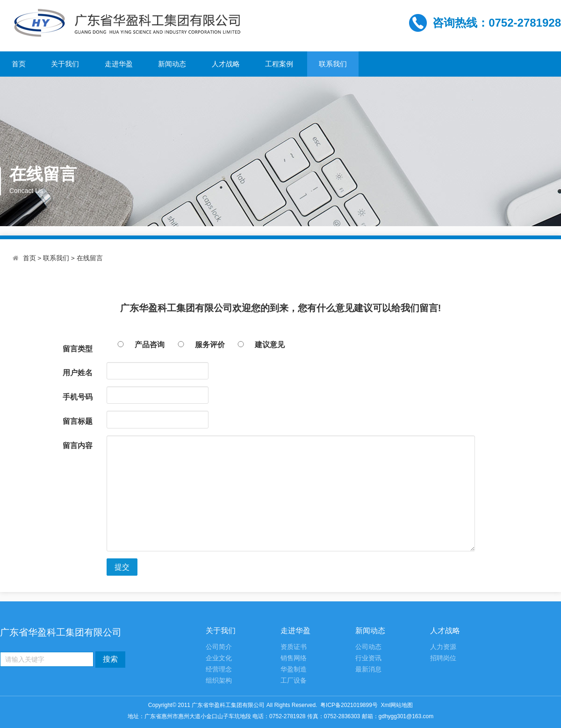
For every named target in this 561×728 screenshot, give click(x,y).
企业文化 (219, 658)
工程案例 (279, 64)
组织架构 (219, 681)
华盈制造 (294, 669)
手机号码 (78, 397)
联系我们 (333, 64)
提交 (122, 567)
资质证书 (294, 647)
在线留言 (90, 258)
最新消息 (368, 669)
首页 (19, 64)
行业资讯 (368, 658)
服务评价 (196, 345)
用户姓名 (78, 373)
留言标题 (78, 421)
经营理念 (219, 669)
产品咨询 (136, 345)
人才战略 (226, 64)
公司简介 (219, 647)
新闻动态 (172, 64)
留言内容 (78, 446)
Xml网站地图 (397, 705)
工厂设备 (294, 681)
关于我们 (65, 64)
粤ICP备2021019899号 (349, 705)
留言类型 (78, 349)
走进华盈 (119, 64)
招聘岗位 (443, 658)
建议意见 (256, 345)
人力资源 (443, 647)
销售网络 (294, 658)
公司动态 (368, 647)
